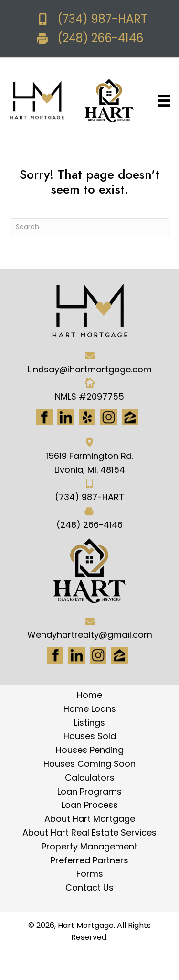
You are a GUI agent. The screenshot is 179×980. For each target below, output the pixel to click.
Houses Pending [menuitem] (90, 750)
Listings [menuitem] (89, 723)
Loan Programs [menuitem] (89, 791)
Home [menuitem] (89, 695)
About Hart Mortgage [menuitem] (90, 819)
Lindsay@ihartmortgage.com (90, 369)
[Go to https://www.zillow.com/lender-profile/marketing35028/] (130, 417)
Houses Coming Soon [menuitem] (89, 764)
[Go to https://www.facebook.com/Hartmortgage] (44, 417)
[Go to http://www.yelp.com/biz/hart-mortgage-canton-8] (87, 417)
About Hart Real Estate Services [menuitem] (89, 833)
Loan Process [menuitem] (90, 805)
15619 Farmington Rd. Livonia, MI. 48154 (89, 463)
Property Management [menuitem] (89, 846)
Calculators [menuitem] (90, 778)
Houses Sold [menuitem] (90, 736)
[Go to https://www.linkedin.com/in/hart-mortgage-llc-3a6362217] (66, 417)
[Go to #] (98, 655)
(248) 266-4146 (100, 38)
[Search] (89, 227)
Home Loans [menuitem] (90, 709)
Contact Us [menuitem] (89, 887)
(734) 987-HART (102, 19)
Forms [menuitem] (90, 874)
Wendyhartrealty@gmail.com (90, 635)
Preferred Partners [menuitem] (89, 860)
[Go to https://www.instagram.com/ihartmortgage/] (109, 417)
